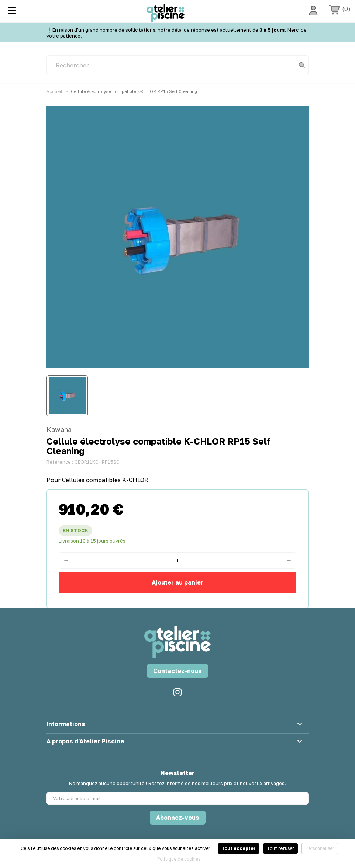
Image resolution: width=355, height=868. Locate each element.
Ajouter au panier (177, 582)
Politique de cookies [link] (179, 859)
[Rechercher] (177, 65)
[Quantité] (177, 561)
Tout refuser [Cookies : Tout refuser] (280, 848)
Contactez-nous (177, 671)
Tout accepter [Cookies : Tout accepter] (239, 848)
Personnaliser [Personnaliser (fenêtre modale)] (320, 848)
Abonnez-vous (178, 818)
